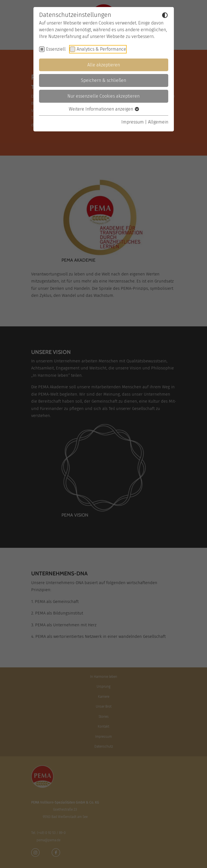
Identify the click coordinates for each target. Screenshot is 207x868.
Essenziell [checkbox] (56, 49)
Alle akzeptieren (104, 65)
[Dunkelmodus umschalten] (165, 15)
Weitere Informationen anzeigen (104, 109)
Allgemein (158, 122)
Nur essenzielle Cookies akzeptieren (103, 96)
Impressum (133, 122)
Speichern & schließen (103, 80)
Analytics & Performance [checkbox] (101, 49)
